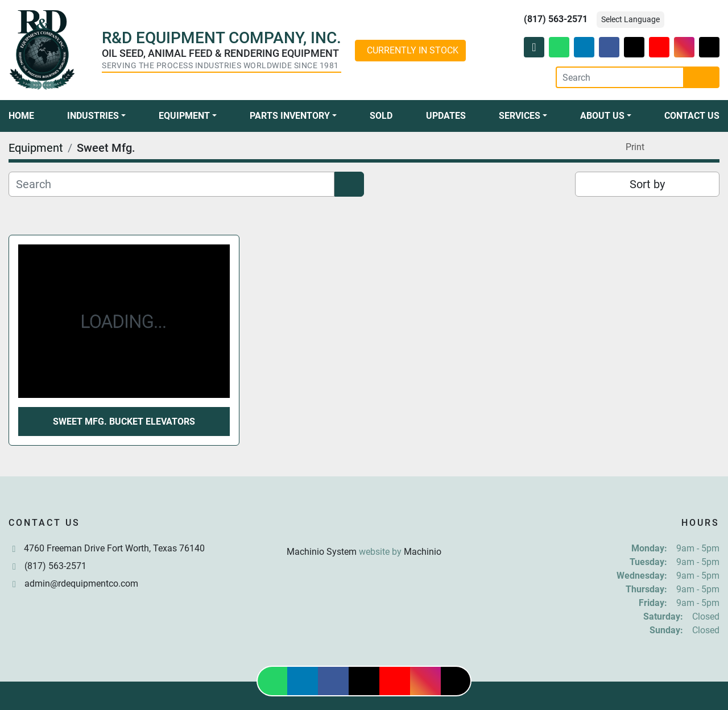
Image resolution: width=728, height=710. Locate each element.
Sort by (647, 184)
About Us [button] (602, 116)
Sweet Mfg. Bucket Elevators (124, 422)
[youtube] (659, 47)
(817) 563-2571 (556, 19)
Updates (446, 116)
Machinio (423, 552)
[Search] (620, 77)
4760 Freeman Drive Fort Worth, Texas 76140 (114, 548)
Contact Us (692, 116)
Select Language (630, 19)
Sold (381, 116)
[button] (96, 116)
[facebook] (609, 47)
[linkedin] (584, 47)
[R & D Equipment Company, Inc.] (364, 524)
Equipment (184, 116)
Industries (93, 116)
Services (520, 116)
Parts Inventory (290, 116)
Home (21, 116)
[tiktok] (709, 47)
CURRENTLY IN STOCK (413, 50)
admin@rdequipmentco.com (81, 584)
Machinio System (322, 552)
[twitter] (634, 47)
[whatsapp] (559, 47)
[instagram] (684, 47)
